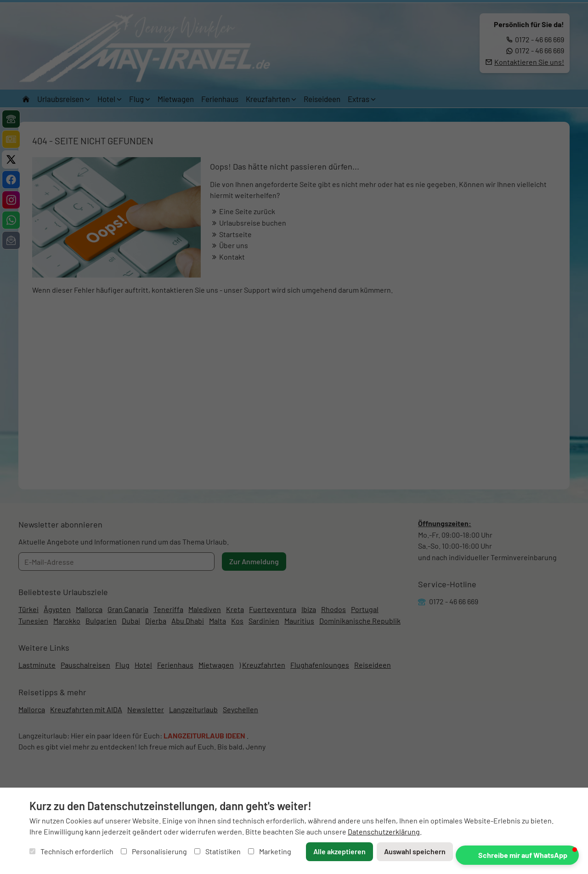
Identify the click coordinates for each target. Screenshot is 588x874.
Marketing (270, 851)
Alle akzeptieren (339, 851)
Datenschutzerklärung (384, 831)
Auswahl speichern (415, 851)
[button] (517, 855)
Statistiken (218, 851)
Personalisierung (154, 851)
